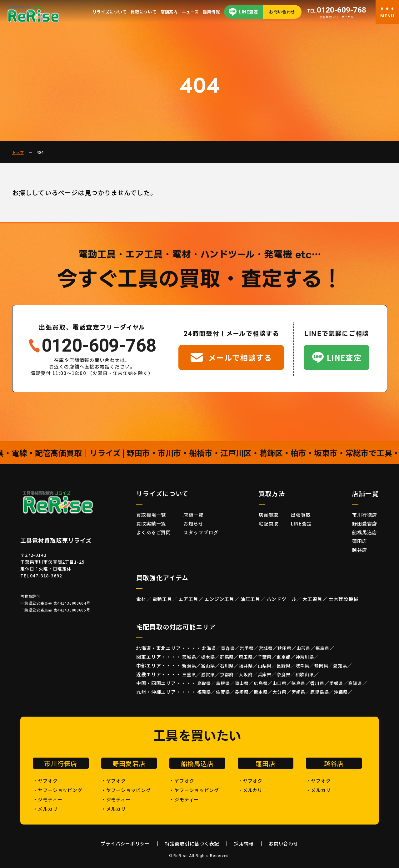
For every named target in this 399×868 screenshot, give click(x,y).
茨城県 (189, 657)
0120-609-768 (337, 10)
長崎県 (242, 692)
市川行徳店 (365, 515)
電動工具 (162, 599)
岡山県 (242, 683)
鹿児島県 (319, 692)
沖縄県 (341, 692)
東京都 (284, 657)
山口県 (279, 683)
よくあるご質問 (154, 532)
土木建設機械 (344, 599)
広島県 (261, 683)
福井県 (246, 666)
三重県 (189, 674)
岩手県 (247, 648)
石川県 (227, 666)
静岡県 (321, 666)
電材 (141, 599)
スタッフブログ (201, 532)
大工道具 (312, 599)
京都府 (227, 674)
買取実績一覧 (151, 523)
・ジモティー (47, 799)
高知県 (355, 683)
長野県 (284, 666)
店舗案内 (169, 12)
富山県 (208, 666)
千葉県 (265, 657)
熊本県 (261, 692)
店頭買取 (269, 515)
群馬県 (227, 657)
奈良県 (284, 674)
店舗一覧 (193, 515)
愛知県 (340, 666)
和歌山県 (305, 674)
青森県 (228, 648)
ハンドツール (281, 599)
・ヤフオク (45, 781)
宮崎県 (299, 692)
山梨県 (265, 666)
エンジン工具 (219, 599)
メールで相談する (240, 357)
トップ (18, 152)
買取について (143, 12)
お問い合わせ (282, 12)
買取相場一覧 (151, 515)
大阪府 (246, 674)
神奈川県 (305, 657)
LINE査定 (249, 12)
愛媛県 (336, 683)
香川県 (317, 683)
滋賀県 (208, 674)
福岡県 (204, 692)
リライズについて (110, 12)
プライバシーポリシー (125, 843)
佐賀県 (223, 692)
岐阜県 (303, 666)
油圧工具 (251, 599)
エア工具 (188, 599)
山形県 (304, 648)
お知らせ (193, 523)
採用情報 (211, 12)
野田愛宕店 (365, 523)
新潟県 (189, 666)
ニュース (190, 12)
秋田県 (284, 648)
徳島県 (299, 683)
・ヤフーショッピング (58, 790)
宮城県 (266, 648)
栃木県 (208, 657)
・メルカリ (45, 809)
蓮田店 (360, 541)
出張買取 (301, 515)
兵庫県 (265, 674)
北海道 (209, 648)
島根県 (223, 683)
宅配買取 (269, 523)
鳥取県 (204, 683)
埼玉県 (246, 657)
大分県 (279, 692)
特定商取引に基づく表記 (192, 843)
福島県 (322, 648)
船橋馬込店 (365, 532)
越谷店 (360, 550)
